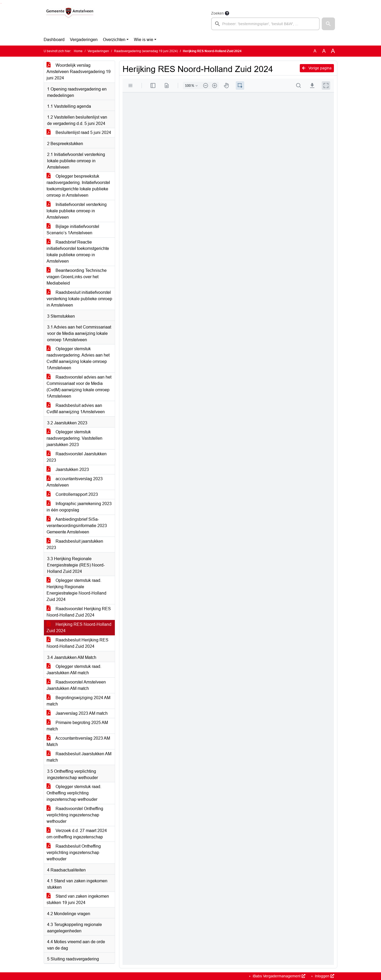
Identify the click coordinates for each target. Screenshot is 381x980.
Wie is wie (144, 40)
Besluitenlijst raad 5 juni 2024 (79, 132)
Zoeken (217, 13)
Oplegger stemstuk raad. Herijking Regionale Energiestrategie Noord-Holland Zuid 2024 (76, 590)
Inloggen (324, 976)
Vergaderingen (84, 40)
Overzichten (114, 40)
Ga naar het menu (1, 3)
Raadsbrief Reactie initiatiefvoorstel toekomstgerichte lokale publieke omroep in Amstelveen (78, 252)
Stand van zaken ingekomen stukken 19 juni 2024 (78, 899)
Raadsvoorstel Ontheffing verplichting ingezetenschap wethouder (75, 815)
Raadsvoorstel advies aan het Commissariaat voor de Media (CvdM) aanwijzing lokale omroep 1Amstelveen (79, 387)
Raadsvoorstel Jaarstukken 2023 (77, 457)
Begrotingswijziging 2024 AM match (78, 701)
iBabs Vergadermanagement (278, 976)
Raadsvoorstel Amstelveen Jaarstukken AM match (76, 685)
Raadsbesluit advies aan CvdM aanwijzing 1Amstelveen (76, 409)
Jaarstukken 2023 (68, 469)
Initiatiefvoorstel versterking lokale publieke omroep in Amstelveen (77, 211)
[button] (328, 24)
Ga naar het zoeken (1, 3)
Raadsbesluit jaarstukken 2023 (75, 544)
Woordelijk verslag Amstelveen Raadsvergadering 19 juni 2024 (79, 72)
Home (78, 51)
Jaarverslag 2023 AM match (77, 713)
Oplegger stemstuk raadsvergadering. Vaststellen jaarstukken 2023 (74, 438)
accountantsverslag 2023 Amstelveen (75, 482)
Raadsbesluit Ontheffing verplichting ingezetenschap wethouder (74, 853)
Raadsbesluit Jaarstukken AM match (79, 757)
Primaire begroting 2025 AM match (77, 726)
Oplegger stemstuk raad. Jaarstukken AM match (74, 670)
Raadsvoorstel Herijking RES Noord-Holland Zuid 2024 (79, 612)
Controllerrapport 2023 (72, 494)
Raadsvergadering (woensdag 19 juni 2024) (146, 51)
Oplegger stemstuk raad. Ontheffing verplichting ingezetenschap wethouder (74, 793)
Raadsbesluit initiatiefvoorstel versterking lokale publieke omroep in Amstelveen (79, 299)
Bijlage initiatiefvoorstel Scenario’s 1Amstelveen (73, 230)
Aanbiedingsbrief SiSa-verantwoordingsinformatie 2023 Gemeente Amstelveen (77, 526)
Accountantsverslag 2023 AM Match (78, 741)
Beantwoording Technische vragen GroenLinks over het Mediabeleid (77, 277)
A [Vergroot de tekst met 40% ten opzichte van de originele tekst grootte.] (333, 51)
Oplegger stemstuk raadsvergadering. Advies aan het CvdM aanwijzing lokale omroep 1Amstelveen (78, 358)
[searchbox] (265, 24)
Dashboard (54, 40)
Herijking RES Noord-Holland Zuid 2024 (79, 628)
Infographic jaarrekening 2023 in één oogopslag (79, 507)
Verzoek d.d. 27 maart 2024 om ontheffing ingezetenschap (77, 834)
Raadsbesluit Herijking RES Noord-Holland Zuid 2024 (78, 643)
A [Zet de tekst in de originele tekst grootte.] (315, 51)
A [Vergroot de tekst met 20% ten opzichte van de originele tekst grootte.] (324, 51)
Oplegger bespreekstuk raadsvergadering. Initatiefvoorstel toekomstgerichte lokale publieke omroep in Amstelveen (78, 186)
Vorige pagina (317, 68)
